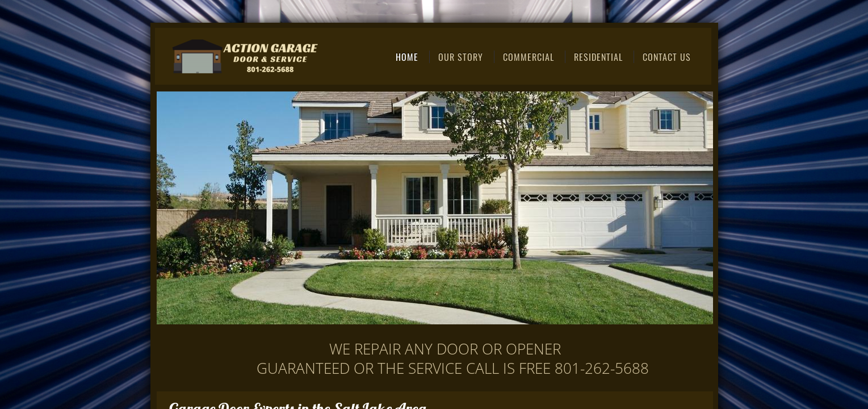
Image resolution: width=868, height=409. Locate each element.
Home (407, 57)
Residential (598, 57)
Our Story (461, 57)
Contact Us (667, 57)
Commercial (529, 57)
